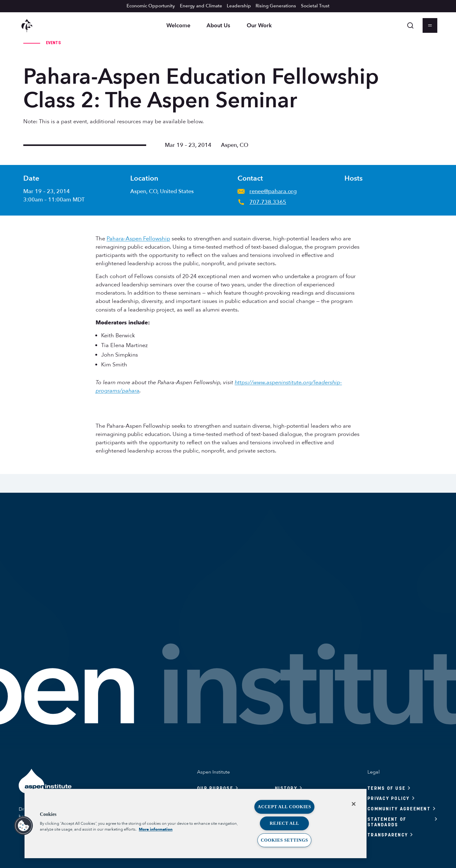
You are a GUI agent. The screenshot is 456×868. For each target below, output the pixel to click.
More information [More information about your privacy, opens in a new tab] (156, 829)
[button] (24, 826)
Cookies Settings (284, 840)
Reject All (284, 823)
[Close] (354, 804)
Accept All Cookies (284, 807)
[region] (196, 824)
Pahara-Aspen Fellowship (138, 239)
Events (53, 43)
